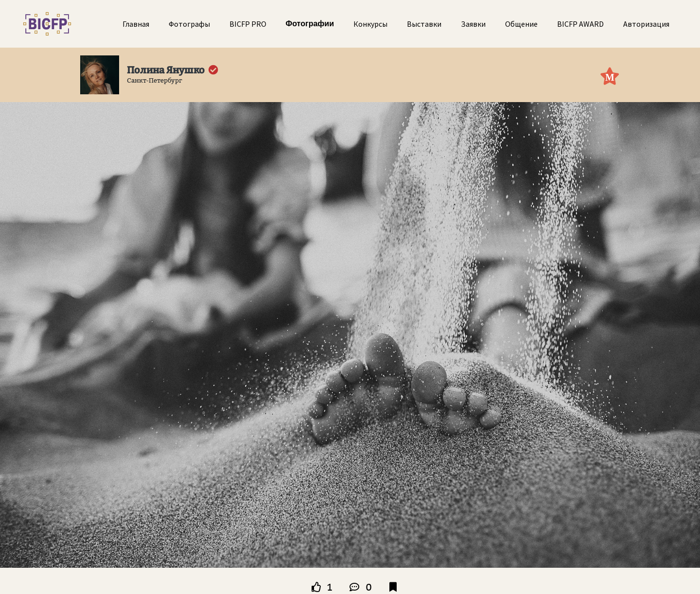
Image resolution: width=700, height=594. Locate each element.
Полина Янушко (166, 70)
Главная (136, 24)
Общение (521, 24)
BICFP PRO (248, 24)
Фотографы (189, 24)
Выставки (424, 24)
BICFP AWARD (580, 24)
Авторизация (646, 24)
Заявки (473, 24)
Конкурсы (370, 24)
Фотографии (310, 24)
